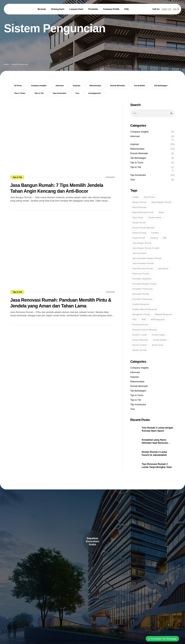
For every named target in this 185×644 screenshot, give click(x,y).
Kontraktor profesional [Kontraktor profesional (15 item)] (142, 289)
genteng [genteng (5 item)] (154, 238)
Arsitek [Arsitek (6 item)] (135, 197)
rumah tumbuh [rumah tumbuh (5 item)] (140, 345)
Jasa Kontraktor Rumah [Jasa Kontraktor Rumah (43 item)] (143, 263)
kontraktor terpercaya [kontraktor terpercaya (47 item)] (142, 299)
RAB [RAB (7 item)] (144, 320)
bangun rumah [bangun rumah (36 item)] (139, 202)
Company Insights (39, 86)
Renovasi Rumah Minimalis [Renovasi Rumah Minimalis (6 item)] (145, 330)
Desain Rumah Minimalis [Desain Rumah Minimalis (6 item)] (144, 228)
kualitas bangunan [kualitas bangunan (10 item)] (141, 304)
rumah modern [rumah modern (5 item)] (160, 340)
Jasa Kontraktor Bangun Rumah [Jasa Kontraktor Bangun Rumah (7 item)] (147, 258)
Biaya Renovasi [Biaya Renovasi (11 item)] (139, 207)
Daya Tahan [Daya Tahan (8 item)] (138, 217)
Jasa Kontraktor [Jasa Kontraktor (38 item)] (139, 253)
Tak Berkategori (161, 86)
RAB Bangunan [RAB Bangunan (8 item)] (158, 320)
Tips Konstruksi (59, 93)
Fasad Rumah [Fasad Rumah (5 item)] (139, 238)
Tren (77, 93)
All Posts (18, 86)
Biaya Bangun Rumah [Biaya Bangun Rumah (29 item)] (161, 202)
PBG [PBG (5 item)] (134, 320)
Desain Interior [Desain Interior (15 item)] (155, 217)
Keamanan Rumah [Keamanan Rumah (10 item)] (141, 274)
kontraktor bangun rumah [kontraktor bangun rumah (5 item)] (144, 284)
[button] (170, 9)
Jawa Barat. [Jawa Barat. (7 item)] (163, 269)
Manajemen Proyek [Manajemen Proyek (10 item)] (141, 314)
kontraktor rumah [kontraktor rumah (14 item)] (141, 294)
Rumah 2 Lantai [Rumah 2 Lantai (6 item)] (140, 335)
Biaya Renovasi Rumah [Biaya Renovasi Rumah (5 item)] (143, 212)
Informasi (60, 86)
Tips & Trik (39, 93)
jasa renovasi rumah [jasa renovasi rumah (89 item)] (143, 269)
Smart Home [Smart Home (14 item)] (158, 345)
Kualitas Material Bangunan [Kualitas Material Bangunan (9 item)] (145, 309)
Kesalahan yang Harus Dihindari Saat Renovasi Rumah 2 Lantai (155, 443)
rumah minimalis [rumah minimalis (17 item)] (140, 340)
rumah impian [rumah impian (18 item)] (158, 335)
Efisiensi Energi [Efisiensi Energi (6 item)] (139, 233)
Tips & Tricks (20, 93)
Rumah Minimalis (118, 86)
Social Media (140, 86)
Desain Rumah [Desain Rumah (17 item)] (139, 223)
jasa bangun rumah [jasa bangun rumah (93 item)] (142, 243)
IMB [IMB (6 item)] (165, 238)
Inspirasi (77, 86)
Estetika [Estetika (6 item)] (155, 233)
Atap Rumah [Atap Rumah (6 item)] (149, 197)
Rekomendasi (95, 86)
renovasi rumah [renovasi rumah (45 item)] (140, 325)
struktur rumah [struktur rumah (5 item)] (139, 350)
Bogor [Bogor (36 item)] (161, 212)
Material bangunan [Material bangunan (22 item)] (163, 314)
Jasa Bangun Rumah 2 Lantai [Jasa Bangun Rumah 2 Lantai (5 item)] (146, 248)
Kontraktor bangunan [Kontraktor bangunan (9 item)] (142, 279)
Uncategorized (94, 93)
